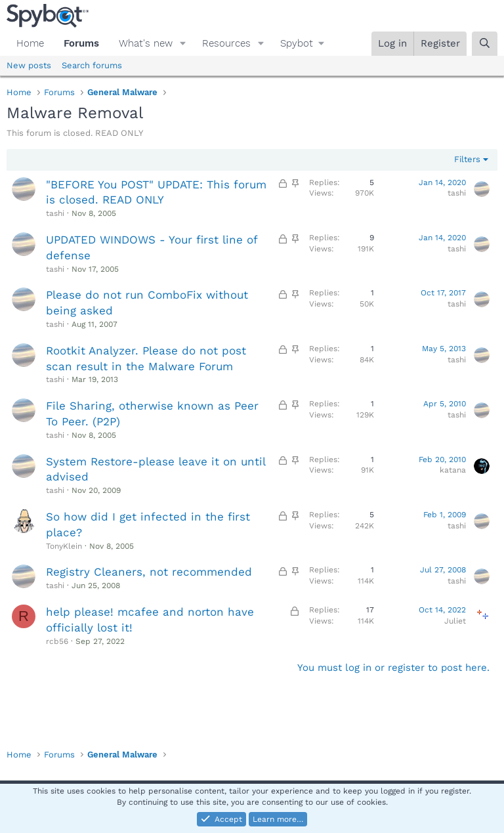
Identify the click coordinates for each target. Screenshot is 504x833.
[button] (183, 44)
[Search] (485, 44)
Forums (81, 43)
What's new (146, 43)
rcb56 (57, 641)
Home (30, 43)
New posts (29, 65)
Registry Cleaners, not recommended (149, 572)
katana (453, 470)
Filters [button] (467, 159)
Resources (226, 43)
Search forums (92, 65)
